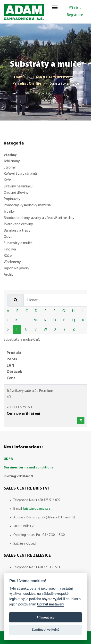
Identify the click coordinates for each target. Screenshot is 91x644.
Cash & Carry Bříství (51, 77)
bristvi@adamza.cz (37, 509)
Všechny (10, 155)
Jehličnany (12, 161)
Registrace (75, 15)
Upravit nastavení (51, 604)
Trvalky (9, 212)
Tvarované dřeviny (18, 224)
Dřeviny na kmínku (18, 186)
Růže (8, 256)
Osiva (8, 237)
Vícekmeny (12, 262)
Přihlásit (75, 8)
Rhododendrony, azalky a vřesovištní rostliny (39, 218)
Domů (19, 77)
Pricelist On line (27, 84)
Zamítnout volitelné (46, 630)
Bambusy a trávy (17, 231)
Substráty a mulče (18, 243)
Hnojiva (10, 250)
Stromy (10, 168)
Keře (7, 180)
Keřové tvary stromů (20, 174)
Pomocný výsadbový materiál (28, 205)
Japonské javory (17, 268)
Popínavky (12, 199)
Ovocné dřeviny (16, 193)
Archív (9, 275)
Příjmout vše (45, 617)
